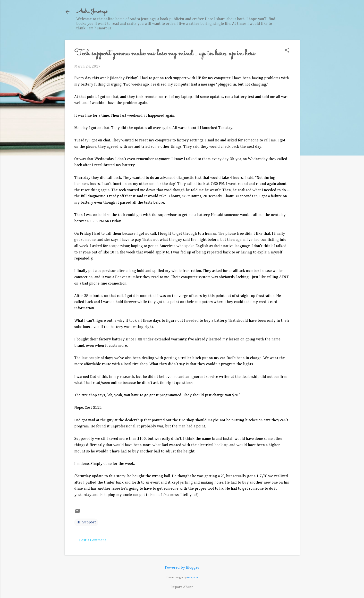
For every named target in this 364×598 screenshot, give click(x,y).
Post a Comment (93, 540)
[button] (287, 51)
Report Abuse (182, 587)
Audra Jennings (92, 12)
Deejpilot (193, 577)
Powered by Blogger (182, 568)
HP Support (86, 522)
